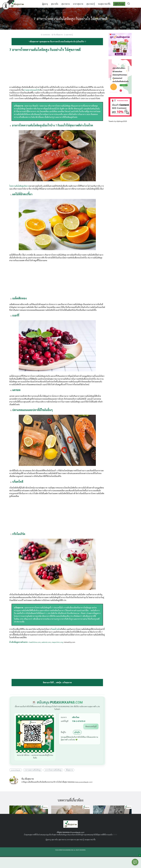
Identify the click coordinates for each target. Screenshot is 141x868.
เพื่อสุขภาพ (69, 770)
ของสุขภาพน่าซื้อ (104, 4)
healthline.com (35, 642)
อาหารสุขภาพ (78, 4)
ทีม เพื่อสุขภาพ (58, 35)
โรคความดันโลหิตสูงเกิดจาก (19, 186)
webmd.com (46, 642)
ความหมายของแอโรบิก (32, 90)
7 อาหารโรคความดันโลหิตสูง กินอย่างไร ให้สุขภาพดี (71, 19)
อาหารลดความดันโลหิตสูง (33, 770)
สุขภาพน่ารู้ (91, 4)
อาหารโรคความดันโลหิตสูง (53, 770)
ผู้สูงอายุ (45, 4)
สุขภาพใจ (55, 4)
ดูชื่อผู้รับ (77, 732)
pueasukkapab (16, 770)
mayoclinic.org (57, 642)
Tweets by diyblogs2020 (118, 121)
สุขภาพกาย (66, 4)
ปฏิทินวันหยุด (119, 4)
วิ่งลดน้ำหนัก (56, 629)
